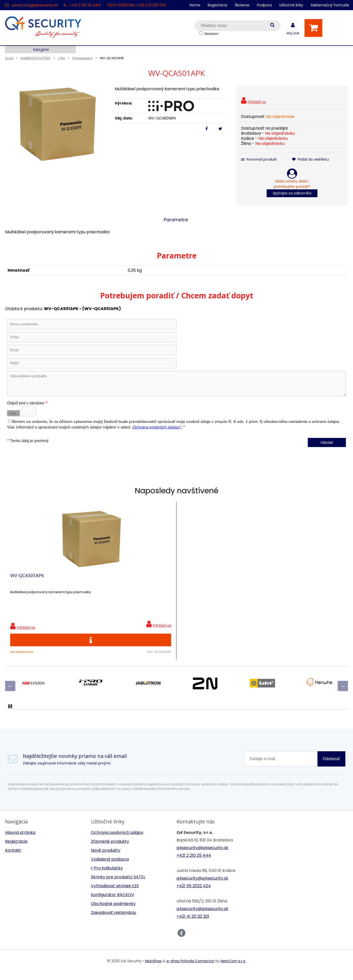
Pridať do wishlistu (310, 159)
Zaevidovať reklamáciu (114, 920)
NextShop (153, 969)
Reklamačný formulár (330, 5)
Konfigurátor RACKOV (113, 902)
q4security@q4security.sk (35, 5)
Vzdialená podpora (110, 867)
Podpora (264, 5)
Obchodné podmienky (113, 911)
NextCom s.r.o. (233, 969)
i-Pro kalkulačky (107, 876)
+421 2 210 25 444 (85, 5)
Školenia (242, 5)
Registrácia (218, 5)
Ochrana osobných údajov (117, 840)
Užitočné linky (291, 5)
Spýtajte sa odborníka (292, 193)
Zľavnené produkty (110, 849)
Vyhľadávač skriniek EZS (115, 893)
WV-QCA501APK (27, 579)
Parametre (176, 220)
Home (195, 5)
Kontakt (13, 858)
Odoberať (331, 766)
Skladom (211, 34)
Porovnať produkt (259, 159)
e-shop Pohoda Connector (190, 969)
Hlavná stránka (20, 840)
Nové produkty (106, 858)
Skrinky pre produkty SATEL (118, 885)
